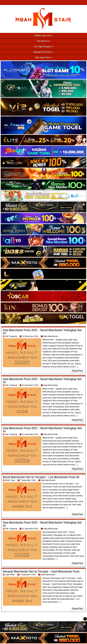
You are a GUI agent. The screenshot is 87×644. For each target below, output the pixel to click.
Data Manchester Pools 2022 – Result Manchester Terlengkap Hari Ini (42, 524)
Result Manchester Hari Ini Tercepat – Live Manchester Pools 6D (41, 477)
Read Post (77, 371)
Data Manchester (51, 336)
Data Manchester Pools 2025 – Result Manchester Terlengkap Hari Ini (42, 332)
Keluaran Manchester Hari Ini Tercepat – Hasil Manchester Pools (41, 571)
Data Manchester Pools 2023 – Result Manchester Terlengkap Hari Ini (42, 430)
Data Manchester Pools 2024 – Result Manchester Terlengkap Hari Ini (42, 381)
